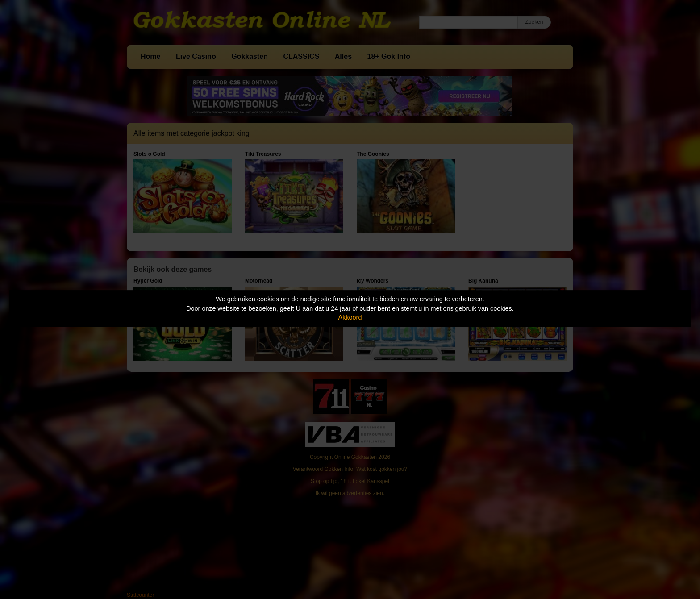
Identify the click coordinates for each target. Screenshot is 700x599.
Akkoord (350, 317)
